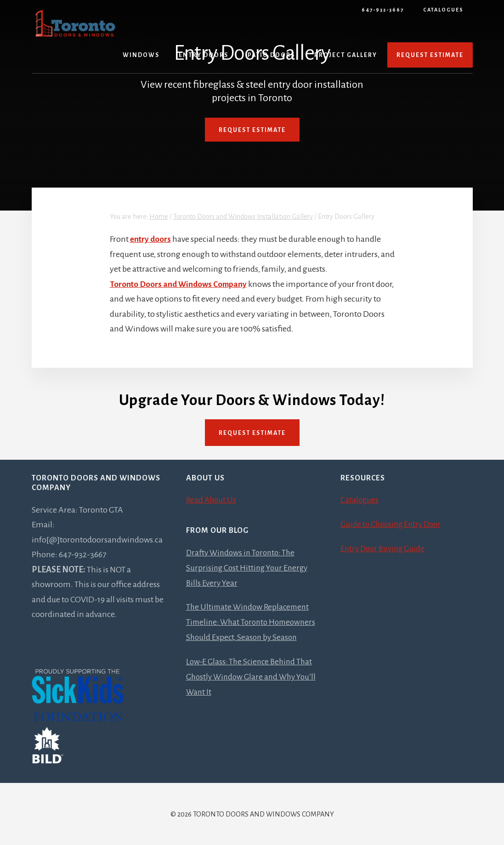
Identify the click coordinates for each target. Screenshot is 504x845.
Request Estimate (252, 130)
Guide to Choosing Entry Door (393, 524)
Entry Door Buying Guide (385, 548)
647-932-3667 (383, 10)
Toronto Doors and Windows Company (180, 284)
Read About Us (212, 500)
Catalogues (443, 10)
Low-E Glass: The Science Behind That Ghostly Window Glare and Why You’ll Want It (251, 690)
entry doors (151, 239)
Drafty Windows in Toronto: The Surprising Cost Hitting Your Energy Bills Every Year (249, 567)
